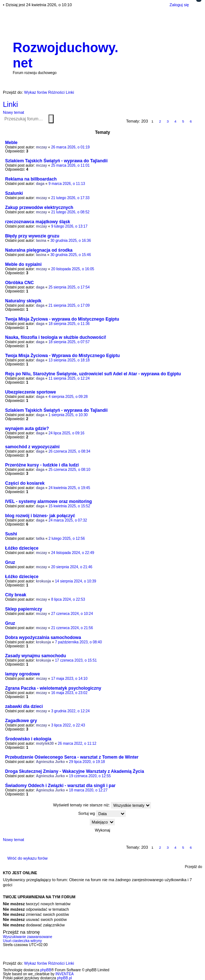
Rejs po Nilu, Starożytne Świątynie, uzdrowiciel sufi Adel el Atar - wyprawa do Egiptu (93, 374)
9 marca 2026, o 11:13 (67, 184)
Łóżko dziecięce (22, 548)
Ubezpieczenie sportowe (30, 392)
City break (16, 595)
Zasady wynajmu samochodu (36, 656)
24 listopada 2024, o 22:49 (73, 553)
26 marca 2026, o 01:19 (70, 147)
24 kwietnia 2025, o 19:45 (69, 488)
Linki (10, 104)
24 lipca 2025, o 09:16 (66, 433)
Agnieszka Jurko (51, 762)
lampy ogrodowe (22, 674)
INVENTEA (65, 974)
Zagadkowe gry (21, 721)
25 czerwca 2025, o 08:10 (69, 470)
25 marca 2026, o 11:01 (70, 165)
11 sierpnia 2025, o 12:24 (69, 378)
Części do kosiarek (25, 483)
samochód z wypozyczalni (32, 447)
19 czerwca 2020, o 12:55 (90, 776)
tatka (40, 539)
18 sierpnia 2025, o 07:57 (69, 342)
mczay (42, 147)
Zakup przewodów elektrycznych (39, 208)
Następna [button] (199, 122)
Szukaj (51, 119)
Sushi (11, 534)
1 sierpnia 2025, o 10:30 (68, 415)
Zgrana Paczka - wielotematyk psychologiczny (53, 688)
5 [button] (183, 121)
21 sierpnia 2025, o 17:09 (69, 305)
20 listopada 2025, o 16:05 (73, 269)
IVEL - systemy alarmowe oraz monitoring (49, 501)
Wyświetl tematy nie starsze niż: (102, 805)
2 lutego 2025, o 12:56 (67, 539)
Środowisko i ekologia (28, 739)
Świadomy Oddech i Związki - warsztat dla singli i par (60, 786)
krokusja (44, 581)
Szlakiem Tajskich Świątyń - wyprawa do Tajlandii (56, 161)
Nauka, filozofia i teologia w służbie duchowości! (56, 337)
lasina (41, 241)
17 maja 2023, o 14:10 (69, 679)
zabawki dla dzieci (24, 706)
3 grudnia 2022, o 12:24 (70, 711)
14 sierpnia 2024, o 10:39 (76, 581)
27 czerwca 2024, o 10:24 (72, 614)
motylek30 (45, 743)
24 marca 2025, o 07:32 (68, 520)
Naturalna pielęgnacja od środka (39, 250)
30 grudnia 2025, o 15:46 (71, 255)
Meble (11, 143)
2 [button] (160, 121)
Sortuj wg (102, 814)
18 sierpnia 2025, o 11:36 (69, 324)
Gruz (10, 562)
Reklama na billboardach (31, 179)
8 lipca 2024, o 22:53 (68, 599)
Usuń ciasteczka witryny (22, 941)
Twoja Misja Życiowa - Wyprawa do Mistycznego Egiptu (62, 356)
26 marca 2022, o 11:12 (77, 743)
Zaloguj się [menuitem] (179, 5)
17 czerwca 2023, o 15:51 (76, 660)
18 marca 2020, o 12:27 (88, 790)
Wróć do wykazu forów (27, 858)
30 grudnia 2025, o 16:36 (71, 241)
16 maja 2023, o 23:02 (69, 693)
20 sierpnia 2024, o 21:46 (72, 567)
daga (40, 184)
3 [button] (168, 121)
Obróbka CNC (20, 283)
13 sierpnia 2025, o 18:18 (69, 360)
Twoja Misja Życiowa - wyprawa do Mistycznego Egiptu (62, 319)
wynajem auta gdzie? (27, 429)
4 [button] (175, 121)
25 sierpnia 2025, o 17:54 (69, 287)
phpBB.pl (64, 978)
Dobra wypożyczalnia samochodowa (43, 638)
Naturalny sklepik (23, 301)
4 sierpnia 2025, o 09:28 (68, 397)
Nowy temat (13, 112)
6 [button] (191, 121)
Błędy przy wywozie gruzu (32, 236)
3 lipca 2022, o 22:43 (68, 725)
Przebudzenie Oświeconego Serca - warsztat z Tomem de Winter (72, 757)
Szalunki (14, 193)
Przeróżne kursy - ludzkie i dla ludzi (42, 465)
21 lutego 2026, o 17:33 (70, 198)
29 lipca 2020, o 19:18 (87, 762)
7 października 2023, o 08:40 (78, 642)
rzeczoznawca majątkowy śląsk (38, 222)
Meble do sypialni (23, 264)
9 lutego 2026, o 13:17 (69, 226)
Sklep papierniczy (24, 609)
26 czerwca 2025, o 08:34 (69, 451)
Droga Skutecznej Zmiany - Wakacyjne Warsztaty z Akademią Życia (75, 771)
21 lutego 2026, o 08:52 (70, 212)
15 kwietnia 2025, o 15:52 (69, 506)
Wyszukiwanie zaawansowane (55, 119)
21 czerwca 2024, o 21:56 (72, 628)
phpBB (46, 970)
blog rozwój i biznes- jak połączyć (40, 516)
